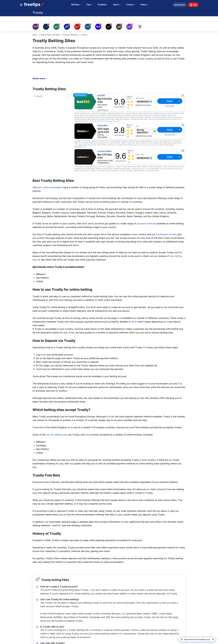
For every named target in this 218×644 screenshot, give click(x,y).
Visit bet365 (170, 106)
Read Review (120, 106)
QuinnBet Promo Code (144, 136)
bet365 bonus (103, 110)
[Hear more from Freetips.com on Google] (195, 639)
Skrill (134, 322)
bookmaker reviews (166, 234)
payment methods (146, 223)
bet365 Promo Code (143, 105)
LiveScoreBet (104, 151)
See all (140, 27)
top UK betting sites (57, 435)
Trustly (38, 13)
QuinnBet (102, 126)
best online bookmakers (50, 187)
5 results (38, 96)
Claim (173, 101)
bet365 (101, 95)
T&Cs (142, 119)
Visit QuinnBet (170, 134)
